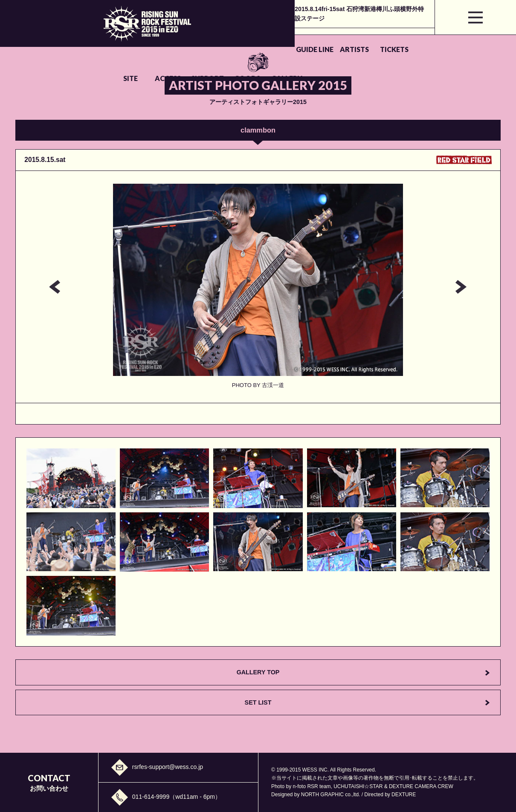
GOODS (390, 39)
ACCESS (303, 39)
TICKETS (222, 39)
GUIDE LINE (135, 39)
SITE (263, 39)
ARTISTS (179, 39)
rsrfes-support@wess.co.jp (168, 767)
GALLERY (434, 39)
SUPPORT (347, 39)
